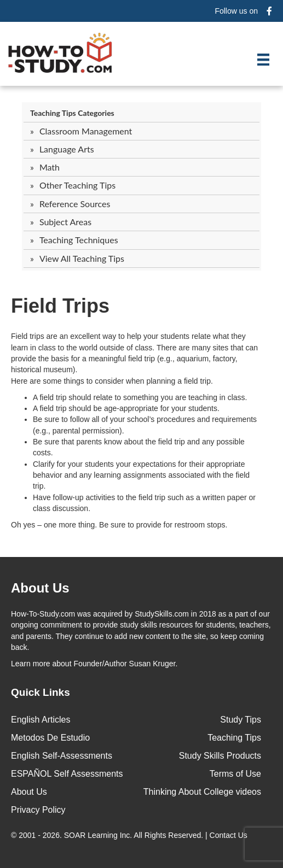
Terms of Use (235, 774)
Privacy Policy (38, 810)
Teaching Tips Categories (72, 113)
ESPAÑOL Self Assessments (67, 774)
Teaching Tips (234, 738)
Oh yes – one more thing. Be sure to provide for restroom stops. (119, 525)
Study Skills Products (220, 756)
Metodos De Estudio (50, 738)
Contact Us (230, 835)
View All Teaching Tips (82, 258)
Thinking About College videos (202, 792)
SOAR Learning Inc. (98, 835)
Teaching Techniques (79, 240)
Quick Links (41, 692)
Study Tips (241, 720)
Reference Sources (75, 204)
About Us (29, 792)
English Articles (41, 720)
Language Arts (67, 149)
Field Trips (60, 306)
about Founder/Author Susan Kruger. (94, 664)
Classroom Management (86, 131)
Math (50, 167)
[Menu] (263, 60)
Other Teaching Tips (77, 185)
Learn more (31, 664)
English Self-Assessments (62, 756)
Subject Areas (65, 222)
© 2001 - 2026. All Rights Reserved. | (130, 835)
